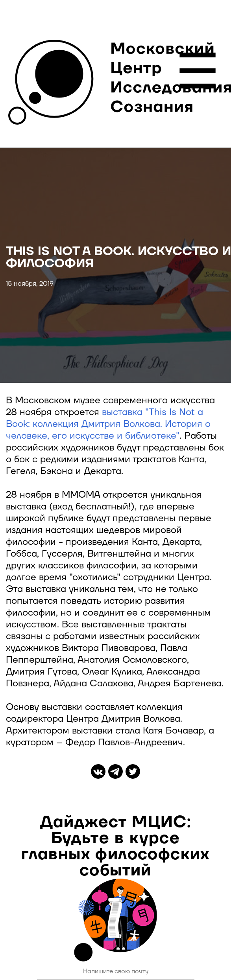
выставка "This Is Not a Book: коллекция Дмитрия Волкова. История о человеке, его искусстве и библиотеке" (108, 424)
